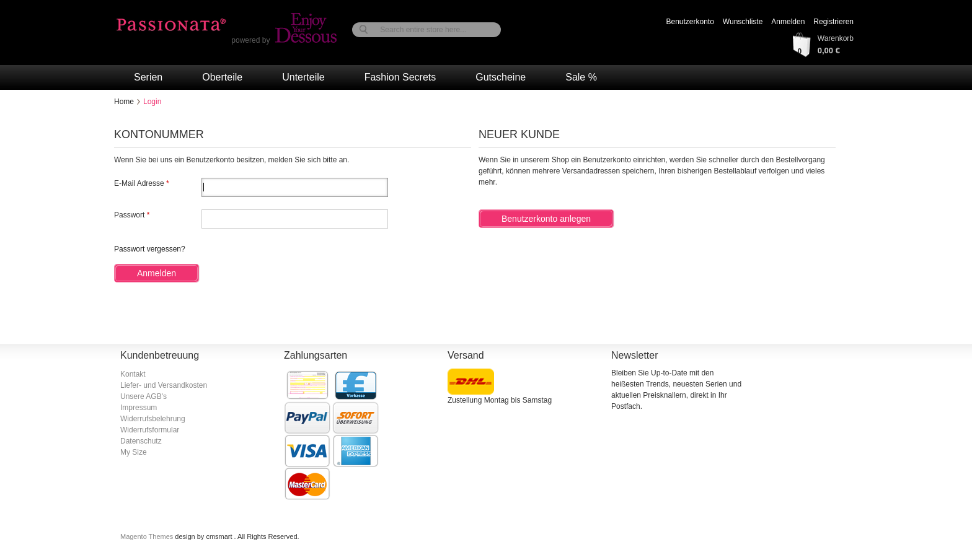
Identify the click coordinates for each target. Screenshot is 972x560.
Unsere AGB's (144, 396)
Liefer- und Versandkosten (164, 385)
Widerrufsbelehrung (153, 419)
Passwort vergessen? (150, 249)
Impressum (139, 408)
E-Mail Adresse (139, 183)
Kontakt (133, 374)
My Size (134, 452)
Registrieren (833, 22)
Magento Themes (148, 536)
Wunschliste (743, 22)
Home (124, 102)
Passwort (129, 215)
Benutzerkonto (690, 22)
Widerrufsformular (150, 430)
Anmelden (788, 22)
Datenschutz (141, 441)
